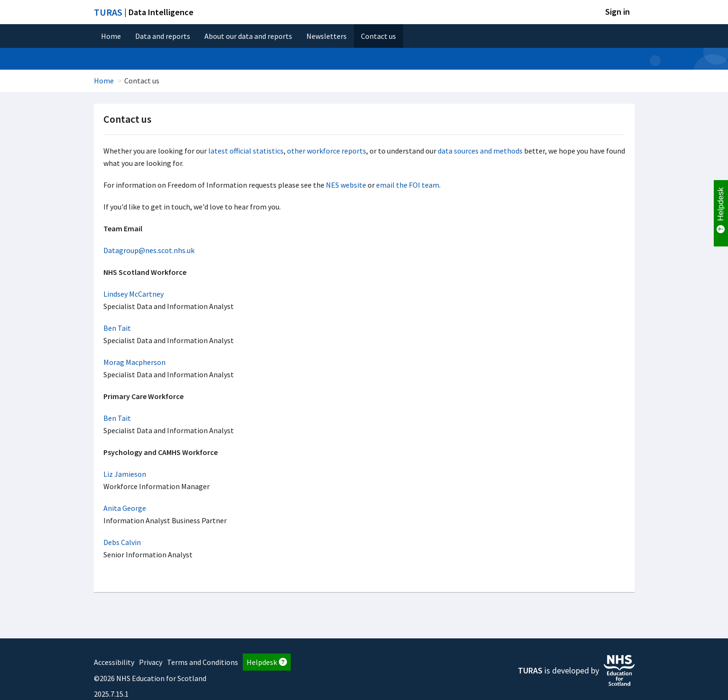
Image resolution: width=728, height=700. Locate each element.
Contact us (378, 36)
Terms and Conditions (203, 662)
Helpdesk (267, 662)
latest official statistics (246, 151)
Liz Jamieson (125, 474)
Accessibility (114, 662)
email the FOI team (408, 185)
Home (111, 36)
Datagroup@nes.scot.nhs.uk (149, 250)
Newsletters (327, 36)
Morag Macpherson (134, 362)
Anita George (125, 508)
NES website (346, 185)
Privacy (151, 662)
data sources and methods (480, 151)
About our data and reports (248, 36)
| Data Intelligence (144, 12)
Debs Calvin (122, 542)
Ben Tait (117, 328)
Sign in (617, 12)
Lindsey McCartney (134, 294)
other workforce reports (327, 151)
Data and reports (163, 36)
